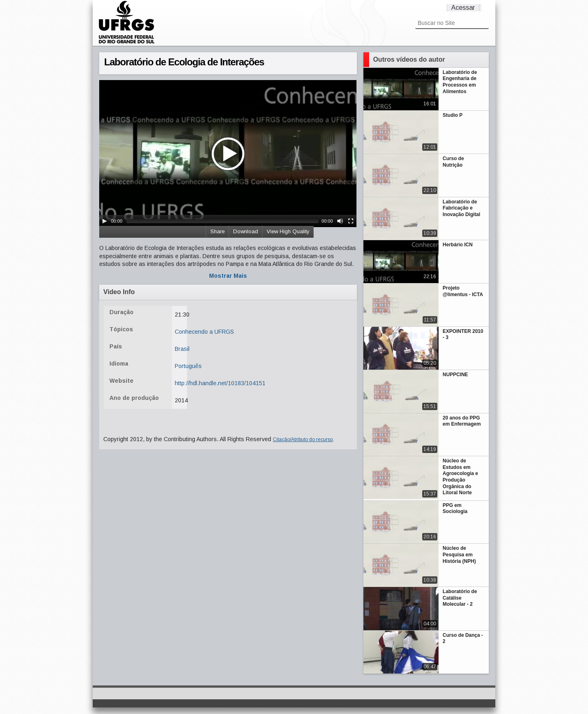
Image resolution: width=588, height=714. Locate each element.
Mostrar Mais (228, 276)
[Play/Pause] (105, 221)
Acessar (463, 8)
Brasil (182, 349)
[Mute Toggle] (340, 221)
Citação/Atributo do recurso (303, 440)
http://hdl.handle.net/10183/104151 (220, 383)
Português (188, 366)
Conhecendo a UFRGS (204, 332)
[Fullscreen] (351, 221)
